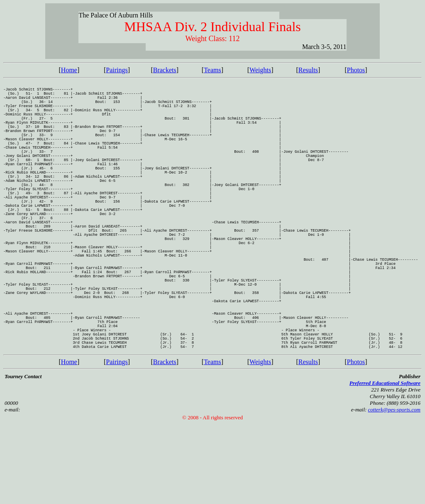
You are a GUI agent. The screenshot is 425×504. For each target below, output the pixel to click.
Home (69, 70)
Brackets (165, 70)
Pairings (117, 70)
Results (308, 70)
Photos (356, 70)
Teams (212, 70)
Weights (260, 70)
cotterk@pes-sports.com (394, 489)
